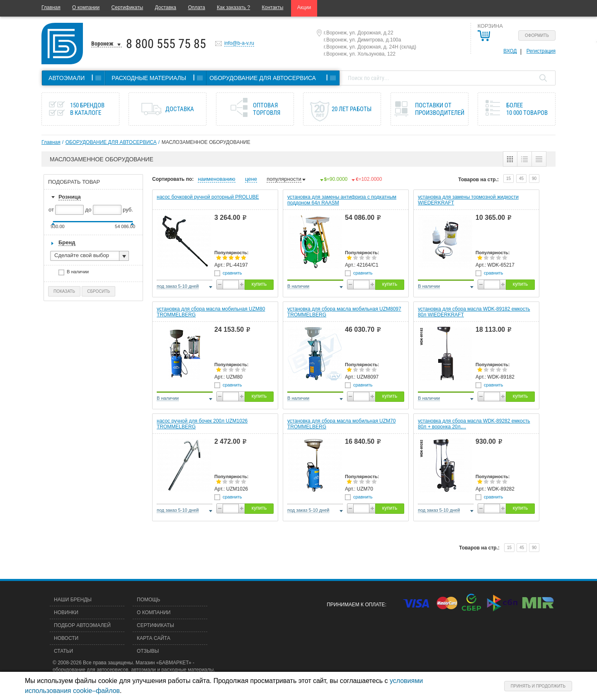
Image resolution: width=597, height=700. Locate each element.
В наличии (80, 273)
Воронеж (102, 44)
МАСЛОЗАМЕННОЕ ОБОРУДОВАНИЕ (206, 142)
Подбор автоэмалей (82, 625)
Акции (304, 7)
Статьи (63, 651)
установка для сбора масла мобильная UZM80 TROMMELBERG (211, 312)
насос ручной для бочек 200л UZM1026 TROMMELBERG (202, 424)
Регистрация (541, 51)
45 (521, 179)
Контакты (273, 7)
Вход (510, 51)
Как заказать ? (233, 7)
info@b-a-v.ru (239, 43)
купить (259, 284)
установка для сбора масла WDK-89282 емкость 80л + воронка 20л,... (474, 424)
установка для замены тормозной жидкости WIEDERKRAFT (468, 200)
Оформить (537, 35)
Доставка (165, 7)
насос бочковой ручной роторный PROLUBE (208, 197)
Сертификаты (127, 7)
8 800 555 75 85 (166, 44)
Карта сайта (154, 638)
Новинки (66, 612)
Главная (51, 7)
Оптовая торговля (267, 109)
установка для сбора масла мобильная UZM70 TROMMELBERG (341, 424)
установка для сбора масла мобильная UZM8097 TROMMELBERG (344, 312)
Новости (66, 638)
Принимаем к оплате (356, 605)
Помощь (148, 600)
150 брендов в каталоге (87, 109)
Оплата (196, 7)
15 (508, 179)
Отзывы (148, 651)
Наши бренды (73, 600)
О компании (86, 7)
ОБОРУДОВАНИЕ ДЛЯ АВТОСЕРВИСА (111, 142)
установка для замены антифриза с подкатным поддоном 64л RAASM (342, 200)
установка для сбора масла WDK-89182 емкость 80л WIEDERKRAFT (474, 312)
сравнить (232, 273)
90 (534, 179)
